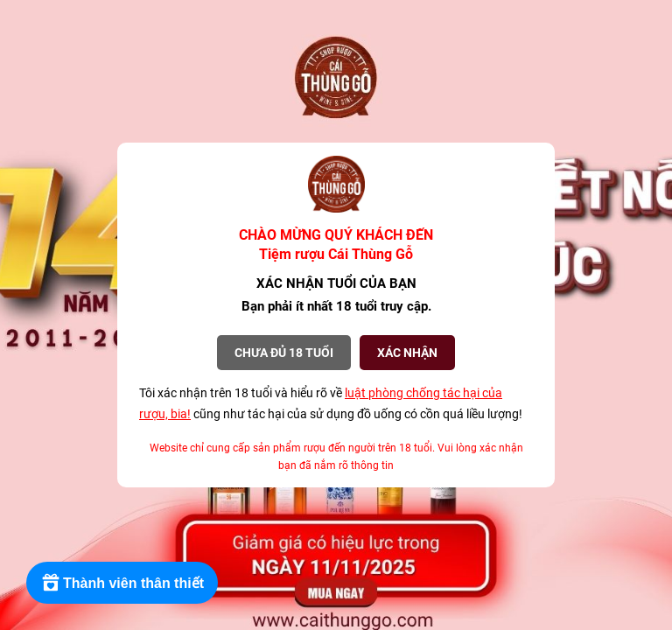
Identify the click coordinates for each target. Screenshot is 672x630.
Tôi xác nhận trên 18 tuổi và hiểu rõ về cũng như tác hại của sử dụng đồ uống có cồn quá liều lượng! (331, 403)
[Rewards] (122, 583)
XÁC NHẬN (407, 353)
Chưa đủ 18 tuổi (284, 353)
